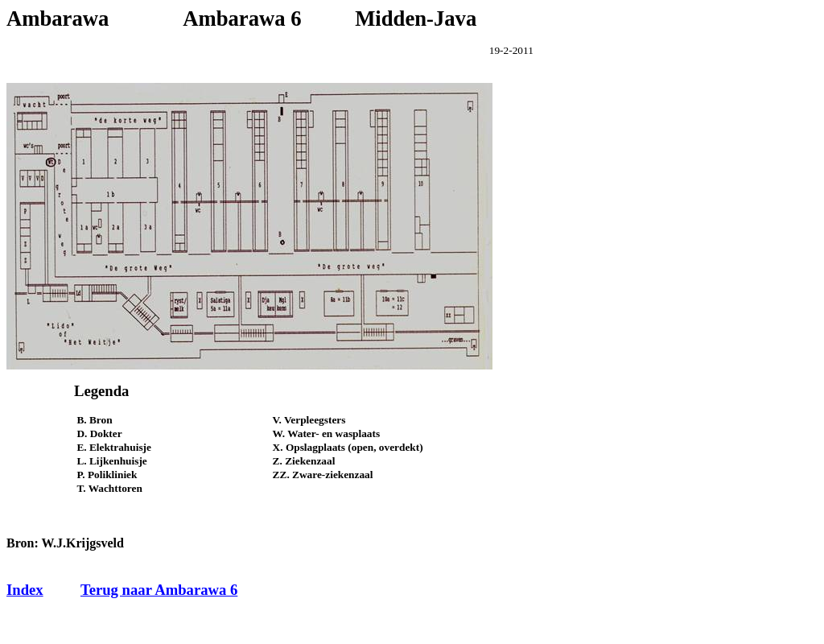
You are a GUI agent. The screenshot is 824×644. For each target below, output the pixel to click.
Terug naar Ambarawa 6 (159, 590)
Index (25, 590)
